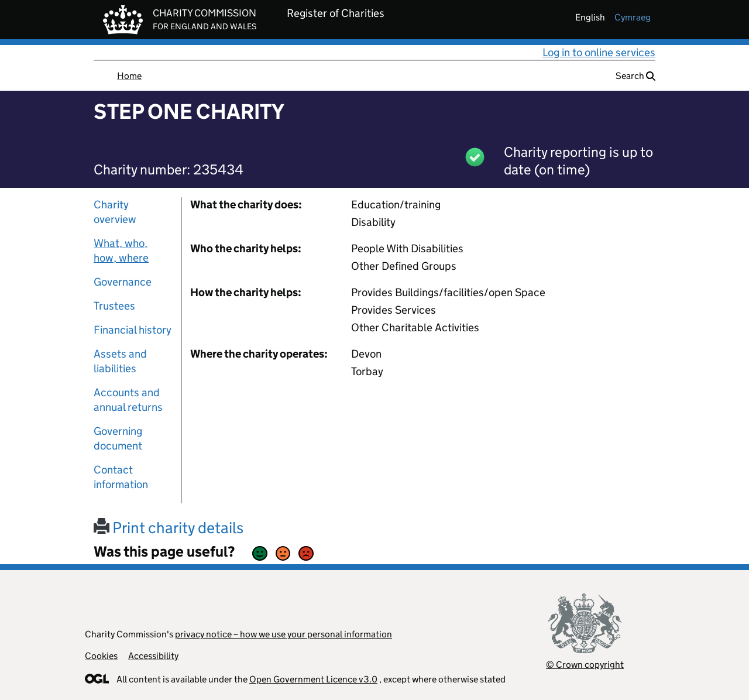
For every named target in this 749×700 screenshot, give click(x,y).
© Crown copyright (585, 665)
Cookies (101, 656)
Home (129, 76)
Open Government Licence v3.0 (313, 679)
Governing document (118, 438)
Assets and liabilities (120, 361)
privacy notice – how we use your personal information (284, 634)
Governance (123, 282)
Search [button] (635, 76)
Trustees (114, 306)
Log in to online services (599, 52)
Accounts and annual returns (128, 400)
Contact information (121, 477)
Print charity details (169, 528)
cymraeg (633, 17)
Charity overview (115, 212)
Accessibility (153, 656)
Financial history (133, 330)
